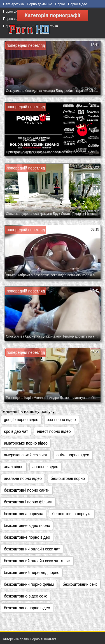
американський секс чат (26, 455)
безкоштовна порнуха (72, 514)
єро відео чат (16, 431)
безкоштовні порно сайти (27, 490)
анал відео (14, 467)
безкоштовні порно (68, 478)
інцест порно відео (54, 431)
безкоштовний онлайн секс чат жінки (37, 561)
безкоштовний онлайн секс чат (32, 549)
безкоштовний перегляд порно (32, 573)
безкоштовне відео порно (27, 526)
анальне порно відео (23, 478)
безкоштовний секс (80, 584)
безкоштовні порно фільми (28, 502)
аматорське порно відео (26, 443)
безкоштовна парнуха (24, 514)
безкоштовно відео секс (25, 596)
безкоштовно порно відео (27, 608)
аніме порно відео (73, 455)
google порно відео (21, 420)
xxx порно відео (62, 420)
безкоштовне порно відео (27, 537)
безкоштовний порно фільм (29, 584)
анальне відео (45, 467)
